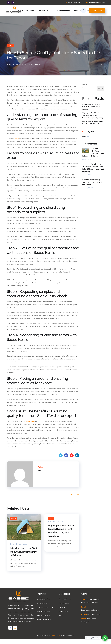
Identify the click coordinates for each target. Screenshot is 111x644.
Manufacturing (45, 10)
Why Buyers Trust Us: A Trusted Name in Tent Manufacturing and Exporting (61, 536)
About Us (78, 10)
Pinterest (72, 460)
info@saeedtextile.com (90, 615)
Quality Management (63, 10)
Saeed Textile (55, 641)
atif (9, 69)
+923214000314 (93, 619)
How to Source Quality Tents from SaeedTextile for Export (93, 127)
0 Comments (34, 69)
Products (30, 10)
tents (10, 50)
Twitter (61, 460)
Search (85, 89)
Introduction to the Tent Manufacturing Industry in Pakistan (24, 557)
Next (75, 499)
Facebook (66, 460)
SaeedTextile (30, 426)
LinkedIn (77, 460)
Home (21, 10)
